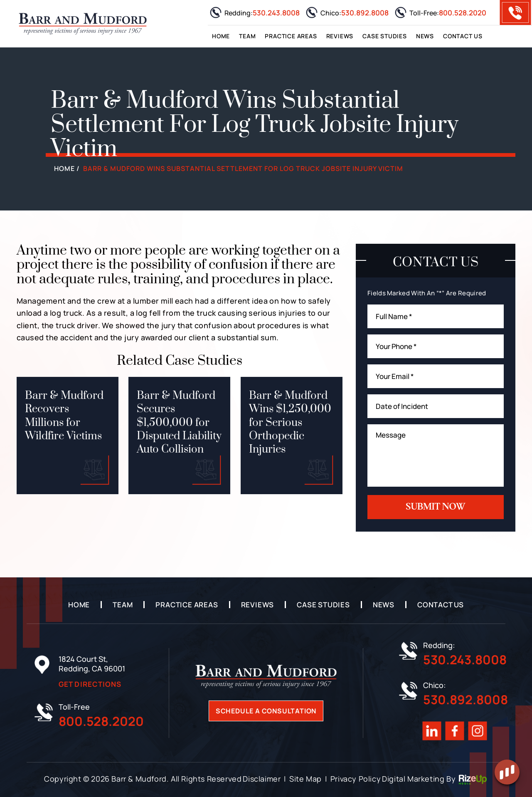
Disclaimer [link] (262, 779)
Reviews (340, 36)
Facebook (455, 731)
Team (247, 36)
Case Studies (385, 36)
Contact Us (463, 36)
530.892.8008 (365, 13)
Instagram (478, 731)
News (425, 36)
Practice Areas (291, 36)
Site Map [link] (305, 779)
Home (221, 36)
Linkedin (432, 731)
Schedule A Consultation (266, 711)
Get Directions (90, 684)
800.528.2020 (463, 13)
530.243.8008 (276, 13)
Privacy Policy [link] (356, 779)
